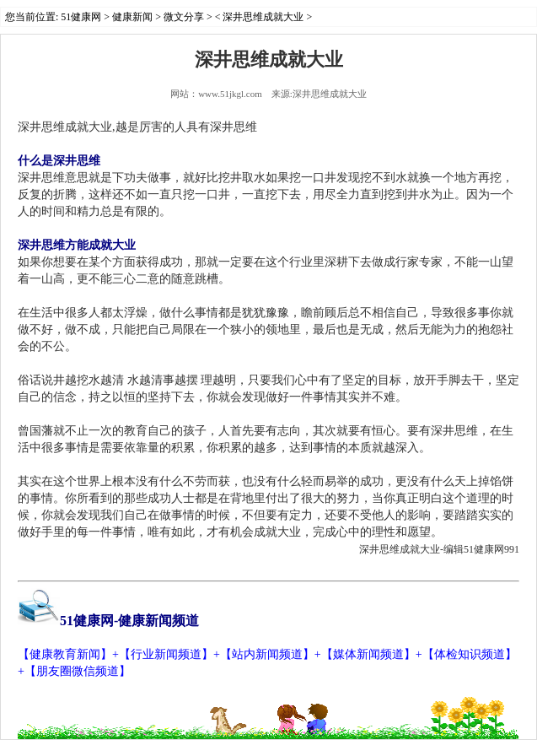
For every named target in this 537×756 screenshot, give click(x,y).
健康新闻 (132, 17)
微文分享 (184, 17)
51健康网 (81, 17)
